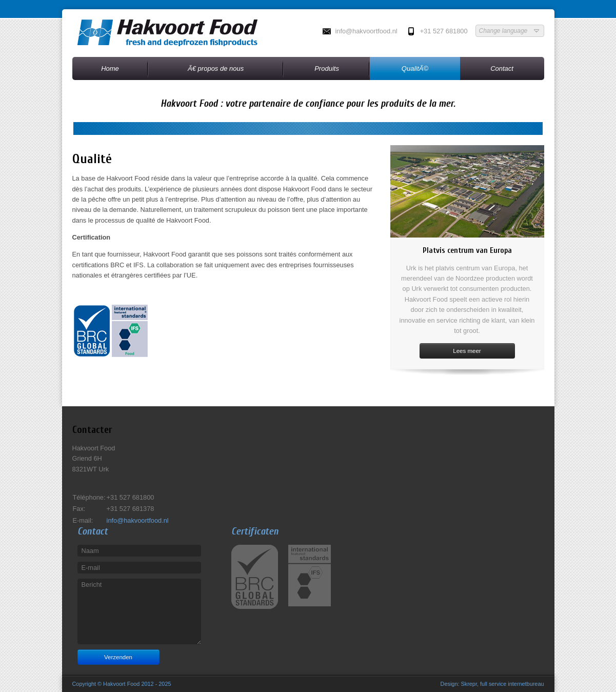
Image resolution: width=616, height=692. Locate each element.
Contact (502, 68)
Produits (327, 68)
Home (110, 68)
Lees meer (467, 351)
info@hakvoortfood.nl (366, 31)
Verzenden (118, 657)
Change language (510, 31)
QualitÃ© (415, 68)
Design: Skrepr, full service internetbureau (492, 684)
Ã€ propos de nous (216, 68)
